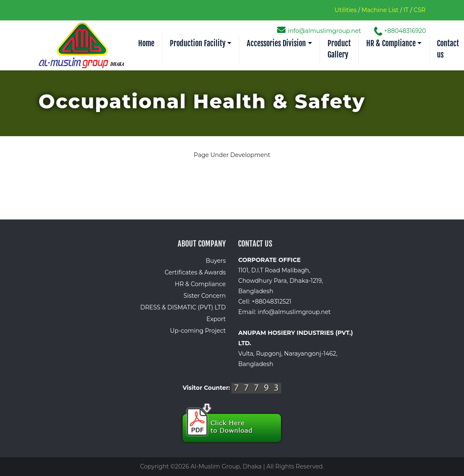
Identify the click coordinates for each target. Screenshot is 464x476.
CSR (420, 10)
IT (406, 10)
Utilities (346, 10)
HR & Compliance (200, 284)
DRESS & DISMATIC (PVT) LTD (183, 307)
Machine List (380, 10)
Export (216, 319)
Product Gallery (339, 49)
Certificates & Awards (195, 272)
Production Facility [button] (198, 43)
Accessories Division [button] (276, 43)
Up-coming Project (198, 331)
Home (146, 43)
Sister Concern (205, 296)
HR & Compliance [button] (391, 43)
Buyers (216, 261)
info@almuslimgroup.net (320, 31)
